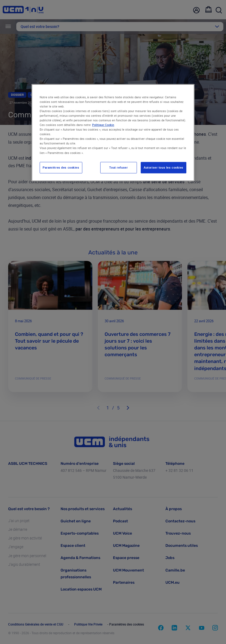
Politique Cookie (103, 125)
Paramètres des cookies (61, 167)
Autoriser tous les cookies (164, 167)
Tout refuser (118, 167)
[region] (113, 132)
